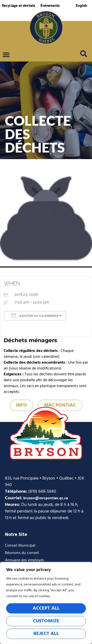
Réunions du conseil (22, 553)
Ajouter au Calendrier (35, 316)
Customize (46, 621)
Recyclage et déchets (19, 5)
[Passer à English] (81, 6)
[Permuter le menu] (6, 55)
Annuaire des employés (25, 560)
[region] (46, 603)
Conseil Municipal (20, 546)
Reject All (46, 634)
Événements (50, 5)
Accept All (46, 608)
